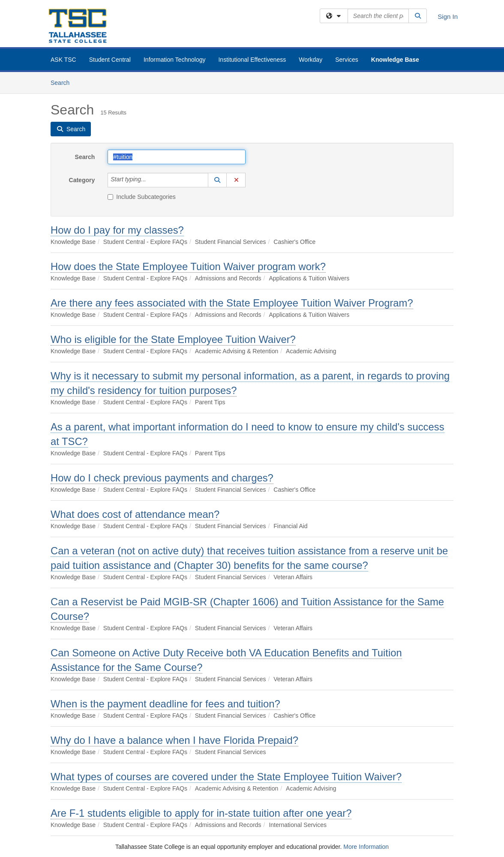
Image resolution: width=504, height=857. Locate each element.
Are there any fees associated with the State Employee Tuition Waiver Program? (232, 303)
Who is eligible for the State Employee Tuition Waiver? (173, 339)
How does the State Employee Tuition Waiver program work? (188, 266)
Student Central (110, 60)
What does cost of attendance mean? (135, 514)
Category (82, 180)
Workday (310, 60)
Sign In (448, 17)
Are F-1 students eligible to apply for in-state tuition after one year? (201, 813)
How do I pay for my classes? (117, 230)
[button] (217, 180)
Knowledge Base (395, 60)
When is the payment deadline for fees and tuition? (165, 704)
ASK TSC (63, 60)
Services (347, 60)
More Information (366, 847)
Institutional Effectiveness (252, 60)
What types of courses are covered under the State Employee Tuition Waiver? (226, 777)
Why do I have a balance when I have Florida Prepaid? (174, 740)
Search (63, 82)
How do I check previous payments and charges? (162, 478)
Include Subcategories (142, 197)
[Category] (151, 180)
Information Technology (175, 60)
